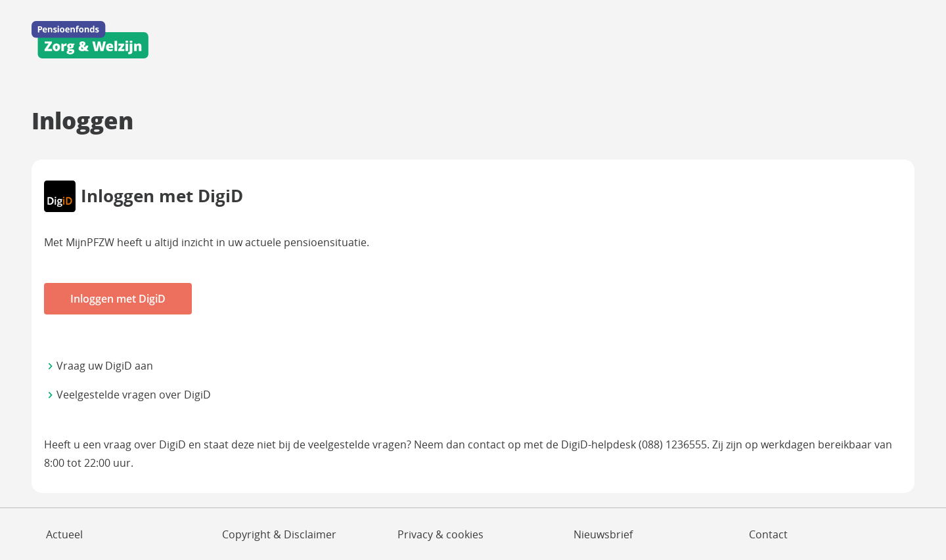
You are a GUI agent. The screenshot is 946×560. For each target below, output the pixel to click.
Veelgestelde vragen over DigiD (134, 395)
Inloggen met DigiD (118, 299)
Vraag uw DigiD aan (105, 366)
